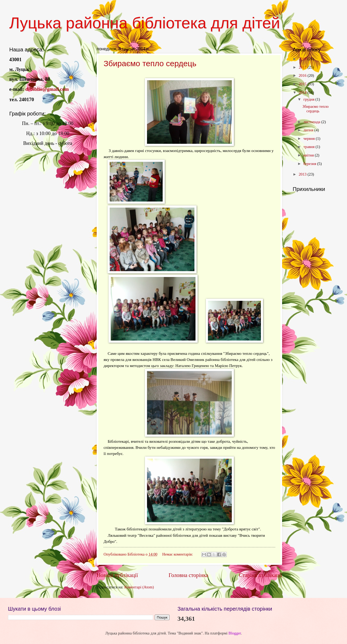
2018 (303, 59)
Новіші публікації (117, 575)
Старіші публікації (261, 575)
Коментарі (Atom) (139, 587)
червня (310, 138)
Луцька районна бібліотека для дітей (145, 23)
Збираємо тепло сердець (150, 63)
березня (310, 164)
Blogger (235, 633)
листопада (312, 122)
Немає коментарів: (178, 554)
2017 (303, 67)
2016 (303, 75)
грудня (309, 99)
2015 (303, 84)
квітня (309, 155)
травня (309, 147)
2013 (303, 174)
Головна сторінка (188, 575)
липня (309, 130)
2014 (303, 92)
